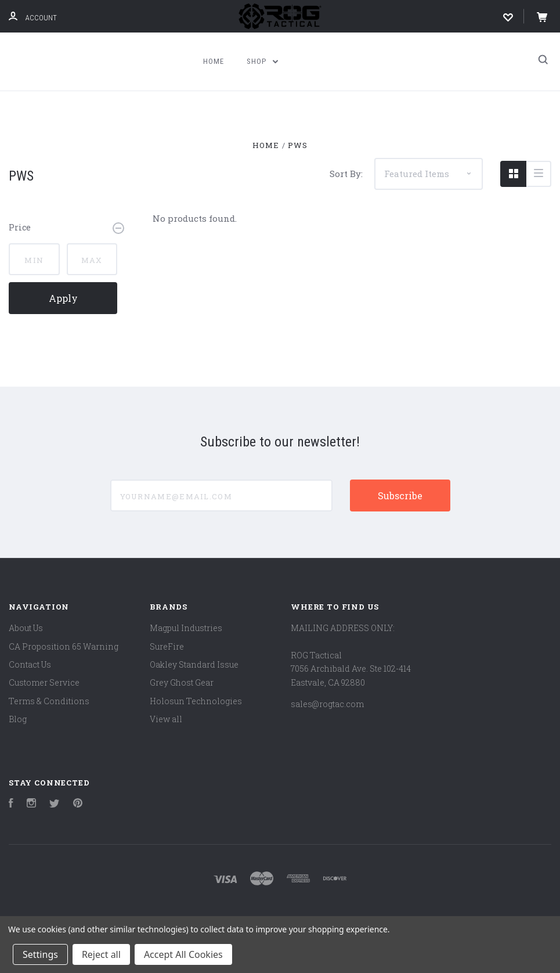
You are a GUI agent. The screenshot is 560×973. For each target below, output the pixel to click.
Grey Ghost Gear (182, 682)
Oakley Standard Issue (194, 664)
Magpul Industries (186, 628)
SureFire (167, 646)
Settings (40, 954)
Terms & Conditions (49, 701)
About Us (26, 628)
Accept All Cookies (183, 954)
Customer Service (44, 682)
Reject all (101, 954)
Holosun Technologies (196, 701)
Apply (63, 298)
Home (214, 61)
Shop (262, 61)
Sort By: (346, 174)
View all (166, 719)
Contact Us (30, 664)
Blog (18, 719)
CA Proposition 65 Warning (64, 646)
